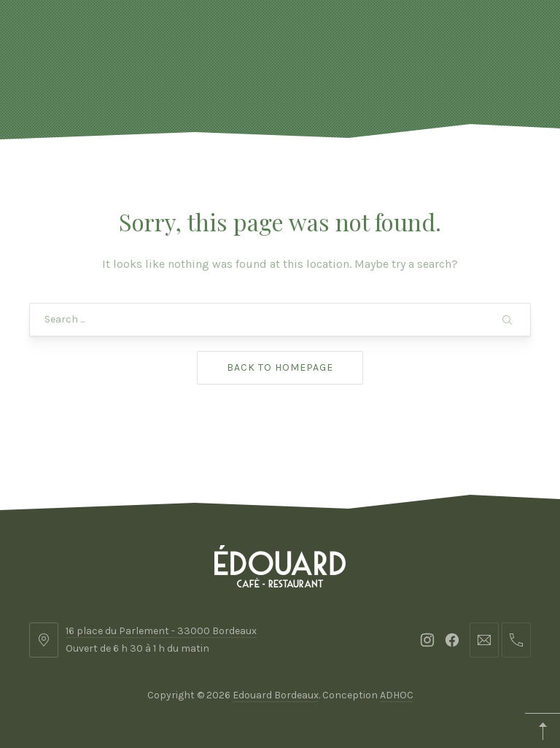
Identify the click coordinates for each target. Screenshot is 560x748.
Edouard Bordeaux (276, 695)
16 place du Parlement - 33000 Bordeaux (161, 631)
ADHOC (397, 695)
